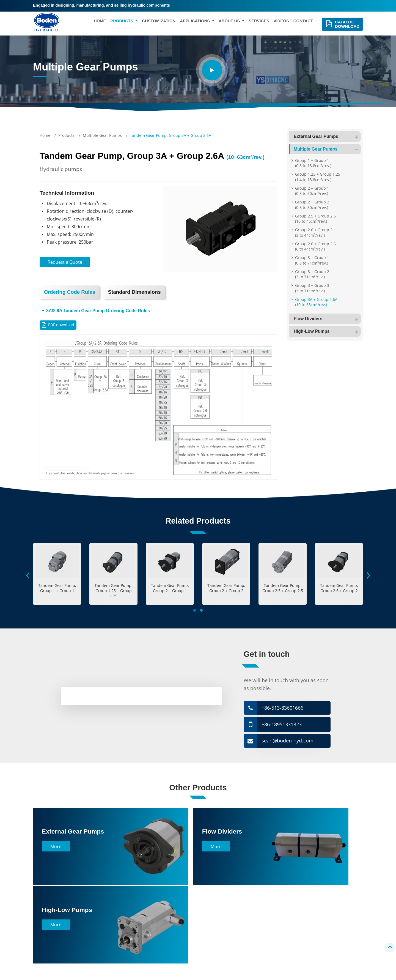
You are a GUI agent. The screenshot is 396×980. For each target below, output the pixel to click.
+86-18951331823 (282, 725)
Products (66, 135)
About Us (218, 893)
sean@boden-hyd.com (288, 742)
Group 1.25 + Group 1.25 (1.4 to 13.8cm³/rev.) (318, 177)
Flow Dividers (327, 319)
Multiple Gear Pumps (102, 135)
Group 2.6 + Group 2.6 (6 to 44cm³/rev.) (315, 246)
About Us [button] (230, 22)
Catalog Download (347, 25)
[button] (195, 611)
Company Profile (221, 904)
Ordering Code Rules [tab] (70, 292)
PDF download (61, 326)
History (212, 912)
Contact (303, 22)
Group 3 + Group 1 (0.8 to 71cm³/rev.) (312, 260)
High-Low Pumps (327, 331)
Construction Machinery (148, 912)
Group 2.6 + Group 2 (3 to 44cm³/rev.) (314, 232)
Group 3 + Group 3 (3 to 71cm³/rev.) (312, 288)
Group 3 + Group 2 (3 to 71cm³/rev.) (312, 274)
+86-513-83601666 (283, 709)
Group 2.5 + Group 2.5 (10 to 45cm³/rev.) (315, 219)
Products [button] (122, 22)
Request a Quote (65, 262)
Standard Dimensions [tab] (137, 292)
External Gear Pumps (327, 137)
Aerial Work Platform (144, 937)
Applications (145, 893)
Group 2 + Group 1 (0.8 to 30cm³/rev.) (312, 191)
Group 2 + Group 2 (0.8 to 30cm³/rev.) (312, 205)
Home (100, 22)
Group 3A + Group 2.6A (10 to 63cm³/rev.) (316, 302)
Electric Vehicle (139, 945)
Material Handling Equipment (153, 904)
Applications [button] (195, 22)
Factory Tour (217, 921)
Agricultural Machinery (147, 921)
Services (259, 22)
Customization (159, 22)
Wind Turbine (138, 929)
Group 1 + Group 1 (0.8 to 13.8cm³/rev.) (313, 163)
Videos (281, 22)
